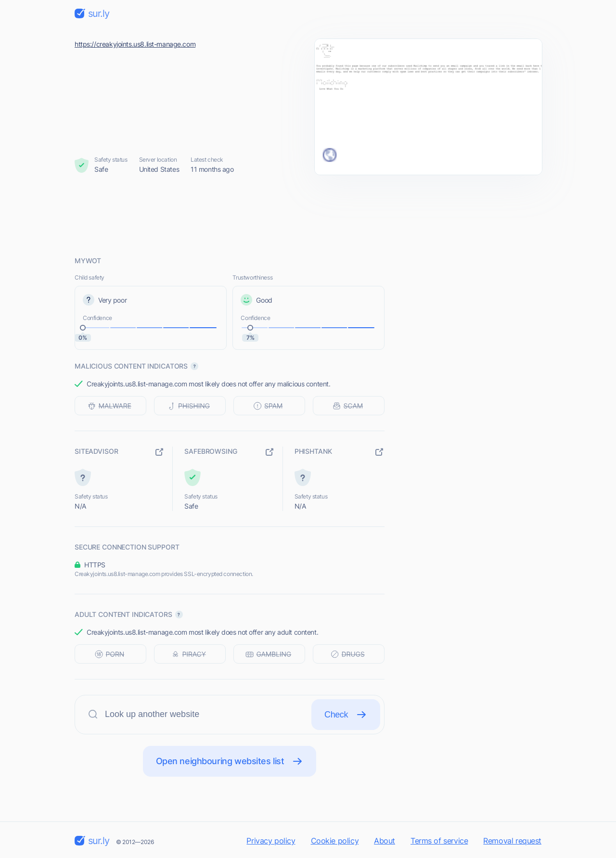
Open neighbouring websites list (230, 761)
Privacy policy (271, 841)
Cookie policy (335, 841)
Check (346, 715)
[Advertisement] (308, 215)
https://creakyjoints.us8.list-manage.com (135, 44)
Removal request (512, 841)
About (385, 841)
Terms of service (439, 841)
